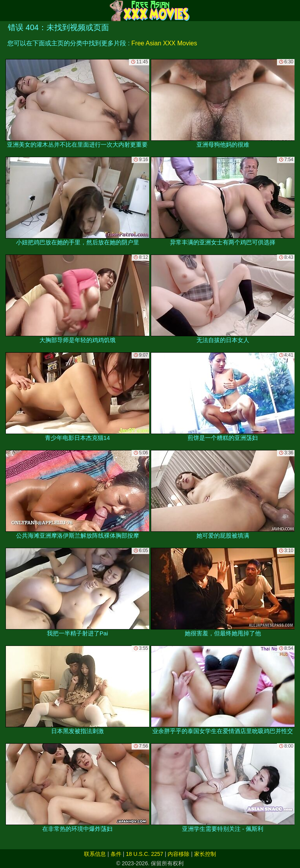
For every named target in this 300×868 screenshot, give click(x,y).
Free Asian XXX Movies (164, 43)
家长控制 (205, 854)
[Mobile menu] (7, 11)
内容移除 (179, 854)
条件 (116, 854)
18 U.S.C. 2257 (145, 854)
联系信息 (95, 854)
